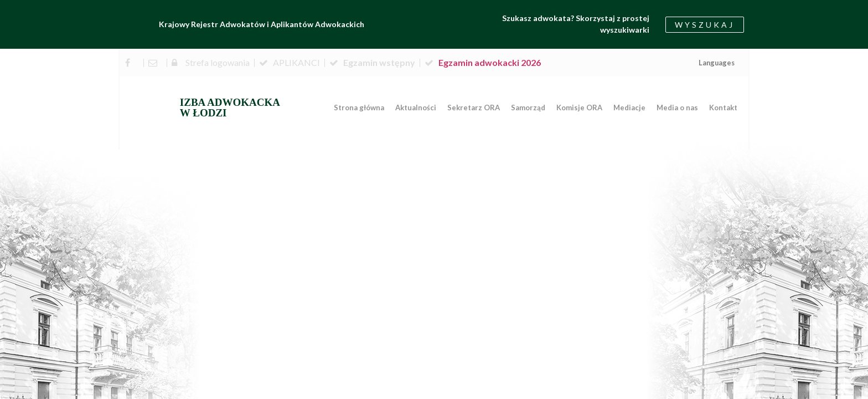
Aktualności (416, 108)
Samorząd (528, 108)
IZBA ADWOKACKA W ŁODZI (230, 108)
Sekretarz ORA (474, 108)
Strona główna (359, 108)
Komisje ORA (579, 108)
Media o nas (677, 108)
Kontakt (723, 108)
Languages (717, 63)
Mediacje (629, 108)
